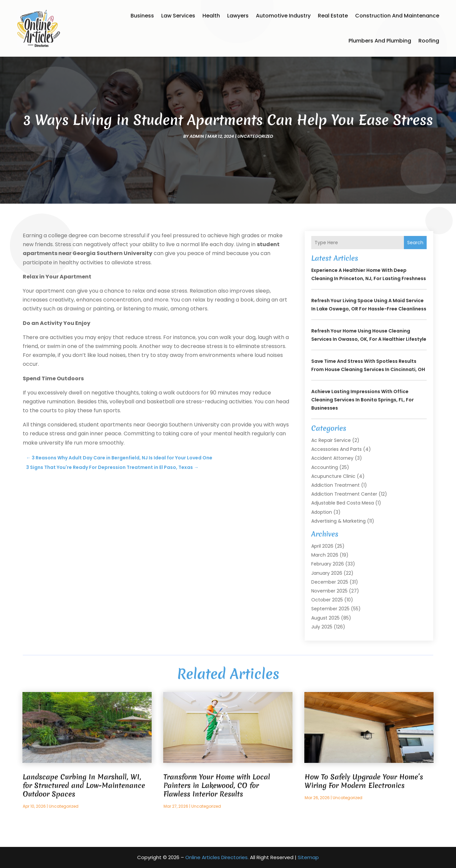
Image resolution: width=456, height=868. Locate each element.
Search (415, 243)
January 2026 (327, 573)
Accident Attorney (332, 458)
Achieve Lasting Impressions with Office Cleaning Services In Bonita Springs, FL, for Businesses (363, 400)
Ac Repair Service (331, 440)
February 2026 (328, 564)
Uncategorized (255, 136)
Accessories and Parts (336, 449)
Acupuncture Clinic (333, 476)
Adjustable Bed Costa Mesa (343, 503)
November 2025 (329, 591)
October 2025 (327, 600)
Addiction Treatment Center (344, 494)
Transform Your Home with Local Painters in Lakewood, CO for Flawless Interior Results (217, 785)
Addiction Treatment (335, 485)
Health (211, 16)
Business (142, 16)
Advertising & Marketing (338, 521)
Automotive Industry (283, 16)
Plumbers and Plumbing (380, 41)
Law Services (178, 16)
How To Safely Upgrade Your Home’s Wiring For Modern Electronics (364, 781)
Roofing (429, 41)
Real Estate (333, 16)
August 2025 (325, 618)
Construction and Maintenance (397, 16)
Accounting (325, 467)
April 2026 (322, 546)
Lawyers (238, 16)
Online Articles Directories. (217, 857)
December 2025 (330, 582)
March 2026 (325, 555)
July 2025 (322, 627)
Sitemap (308, 857)
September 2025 (330, 609)
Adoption (322, 512)
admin (197, 136)
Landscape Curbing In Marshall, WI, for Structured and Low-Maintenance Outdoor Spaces (84, 785)
